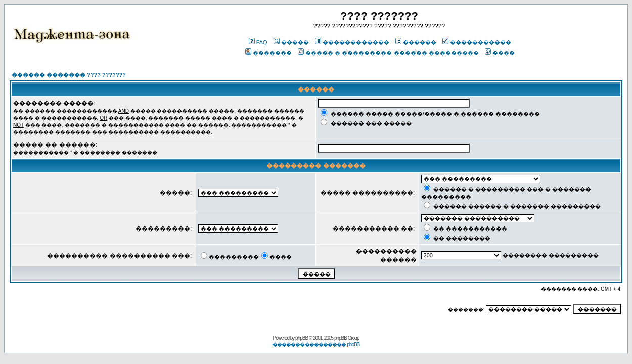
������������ (352, 42)
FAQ (258, 42)
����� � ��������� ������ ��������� (388, 53)
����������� (477, 42)
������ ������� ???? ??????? (69, 75)
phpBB (302, 338)
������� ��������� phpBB (316, 345)
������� (268, 53)
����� (291, 42)
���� (500, 53)
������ (416, 42)
